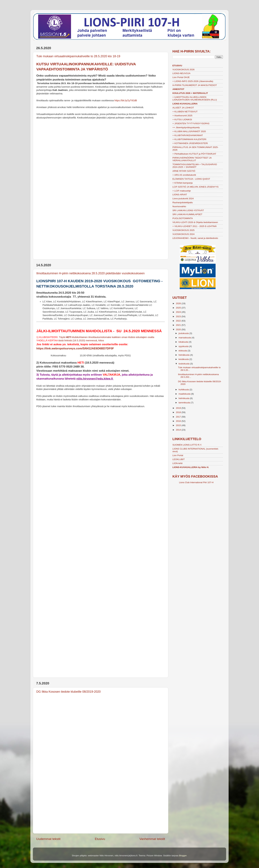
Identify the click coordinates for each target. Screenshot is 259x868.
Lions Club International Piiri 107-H (196, 482)
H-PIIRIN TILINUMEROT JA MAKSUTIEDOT (195, 85)
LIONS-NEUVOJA (181, 73)
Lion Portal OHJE (181, 77)
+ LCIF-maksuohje (182, 191)
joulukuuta (184, 333)
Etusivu (100, 839)
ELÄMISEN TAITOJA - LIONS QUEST (191, 179)
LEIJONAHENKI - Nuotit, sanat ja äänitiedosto (195, 238)
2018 (179, 412)
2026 (179, 303)
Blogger (183, 856)
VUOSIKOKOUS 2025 (184, 230)
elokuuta (183, 351)
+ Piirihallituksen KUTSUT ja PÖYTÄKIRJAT (194, 154)
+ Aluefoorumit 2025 (182, 116)
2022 (179, 321)
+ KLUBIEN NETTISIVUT (185, 112)
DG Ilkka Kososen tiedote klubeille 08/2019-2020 (68, 692)
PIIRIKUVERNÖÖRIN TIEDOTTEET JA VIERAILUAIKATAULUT (192, 159)
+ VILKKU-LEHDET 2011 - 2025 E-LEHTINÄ (194, 226)
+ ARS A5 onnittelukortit (184, 175)
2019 (179, 408)
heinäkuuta (184, 355)
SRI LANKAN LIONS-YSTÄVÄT (188, 210)
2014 (179, 430)
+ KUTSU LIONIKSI (182, 120)
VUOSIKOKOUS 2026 (184, 70)
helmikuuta (184, 398)
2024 (179, 312)
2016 (179, 421)
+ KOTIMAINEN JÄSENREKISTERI (190, 143)
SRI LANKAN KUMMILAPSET (187, 214)
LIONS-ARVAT (180, 195)
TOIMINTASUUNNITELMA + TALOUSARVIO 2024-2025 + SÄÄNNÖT (195, 166)
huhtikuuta (184, 390)
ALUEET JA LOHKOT (183, 108)
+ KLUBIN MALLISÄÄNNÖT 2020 (189, 131)
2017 (179, 417)
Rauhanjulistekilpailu (183, 202)
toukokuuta (184, 364)
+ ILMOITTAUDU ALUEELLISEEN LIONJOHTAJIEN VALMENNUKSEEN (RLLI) (195, 98)
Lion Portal (178, 455)
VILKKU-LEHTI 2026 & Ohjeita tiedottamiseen (195, 222)
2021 (179, 325)
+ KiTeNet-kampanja (183, 183)
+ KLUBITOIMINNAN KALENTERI (189, 139)
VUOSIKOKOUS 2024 (184, 234)
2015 (179, 425)
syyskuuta (184, 346)
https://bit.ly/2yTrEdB (126, 100)
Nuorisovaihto (179, 206)
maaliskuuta (185, 394)
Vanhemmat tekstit (152, 839)
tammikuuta (185, 403)
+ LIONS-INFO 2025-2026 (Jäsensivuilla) (193, 81)
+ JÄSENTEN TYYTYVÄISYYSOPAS (191, 123)
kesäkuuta (184, 359)
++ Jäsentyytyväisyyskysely (186, 127)
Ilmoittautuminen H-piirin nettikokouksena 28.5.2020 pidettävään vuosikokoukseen (90, 273)
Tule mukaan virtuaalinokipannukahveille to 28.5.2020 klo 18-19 (78, 56)
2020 (179, 330)
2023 (179, 316)
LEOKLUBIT (179, 459)
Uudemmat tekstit (48, 839)
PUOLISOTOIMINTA (183, 218)
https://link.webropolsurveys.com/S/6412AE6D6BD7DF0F (75, 348)
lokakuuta (184, 342)
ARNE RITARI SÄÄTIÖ (184, 171)
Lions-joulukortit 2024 (183, 199)
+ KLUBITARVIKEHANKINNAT (188, 135)
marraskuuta (185, 338)
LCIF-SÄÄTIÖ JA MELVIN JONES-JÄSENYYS (195, 187)
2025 (179, 308)
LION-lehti (177, 463)
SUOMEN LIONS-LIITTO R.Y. (187, 445)
